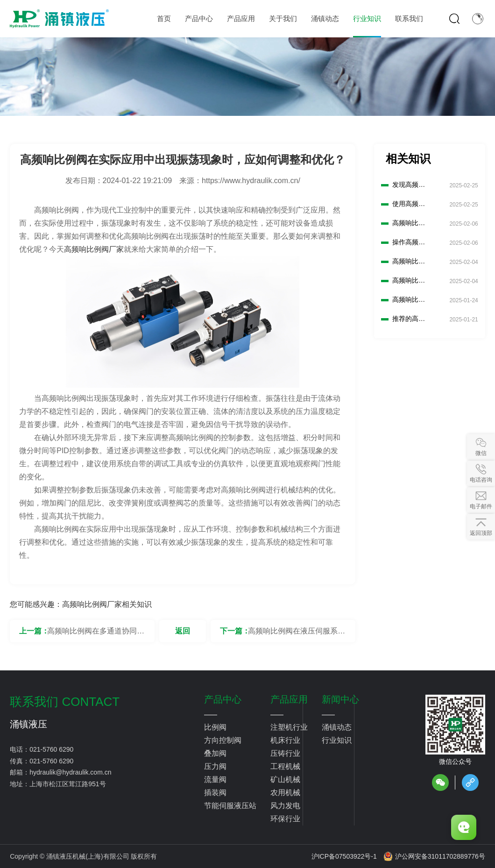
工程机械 (285, 766)
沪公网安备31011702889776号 (434, 856)
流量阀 (215, 779)
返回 (183, 631)
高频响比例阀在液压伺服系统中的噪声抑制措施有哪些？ (297, 635)
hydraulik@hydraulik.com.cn (70, 772)
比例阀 (215, 727)
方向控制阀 (223, 740)
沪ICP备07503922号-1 (344, 856)
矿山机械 (285, 779)
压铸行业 (285, 753)
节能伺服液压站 (230, 806)
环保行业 (285, 819)
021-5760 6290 (51, 749)
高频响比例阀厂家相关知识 (107, 604)
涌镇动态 (337, 727)
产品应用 (289, 699)
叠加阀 (215, 753)
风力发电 (285, 806)
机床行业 (285, 740)
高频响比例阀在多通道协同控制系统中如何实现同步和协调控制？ (96, 635)
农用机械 (285, 793)
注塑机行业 (289, 727)
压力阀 (215, 766)
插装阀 (215, 793)
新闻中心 (340, 699)
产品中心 (223, 699)
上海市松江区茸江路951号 (67, 784)
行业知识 (337, 740)
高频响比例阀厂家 (94, 249)
